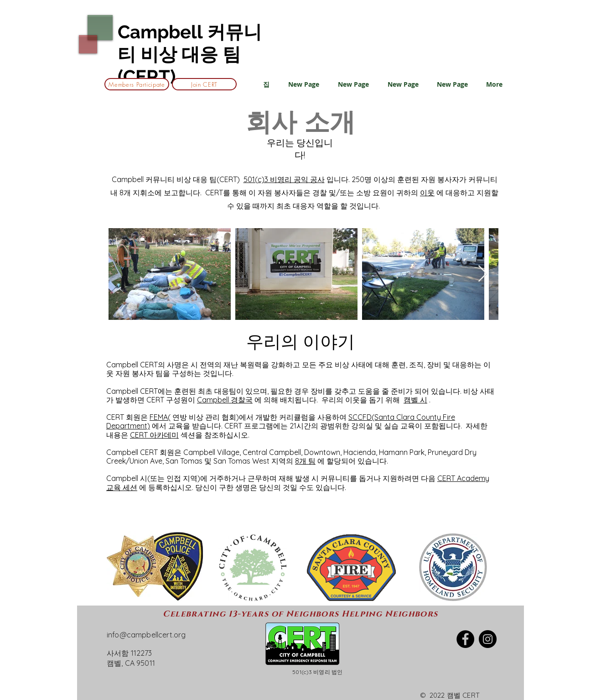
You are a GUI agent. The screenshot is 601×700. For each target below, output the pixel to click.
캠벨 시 (415, 400)
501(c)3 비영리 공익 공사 (284, 179)
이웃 (427, 193)
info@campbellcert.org (146, 635)
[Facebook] (465, 639)
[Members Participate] (137, 84)
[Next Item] (483, 274)
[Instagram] (488, 639)
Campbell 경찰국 (225, 400)
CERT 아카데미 (154, 435)
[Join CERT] (204, 84)
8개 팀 (305, 461)
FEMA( (160, 417)
